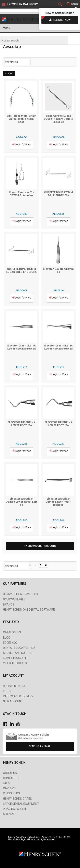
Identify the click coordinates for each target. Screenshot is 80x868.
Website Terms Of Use (52, 837)
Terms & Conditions (31, 837)
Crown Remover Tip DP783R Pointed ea (22, 194)
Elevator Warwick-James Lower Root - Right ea (58, 502)
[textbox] (34, 41)
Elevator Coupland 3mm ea (58, 270)
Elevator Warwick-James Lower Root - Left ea (22, 502)
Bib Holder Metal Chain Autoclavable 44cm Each (21, 119)
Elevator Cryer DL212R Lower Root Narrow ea (58, 347)
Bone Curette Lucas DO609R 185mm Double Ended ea (58, 119)
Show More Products (42, 546)
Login (74, 4)
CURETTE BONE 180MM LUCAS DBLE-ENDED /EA (21, 270)
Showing (11, 62)
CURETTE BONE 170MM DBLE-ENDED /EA (58, 194)
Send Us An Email (40, 746)
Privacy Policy (15, 837)
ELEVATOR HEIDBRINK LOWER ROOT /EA (21, 424)
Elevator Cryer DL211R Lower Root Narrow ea (22, 347)
